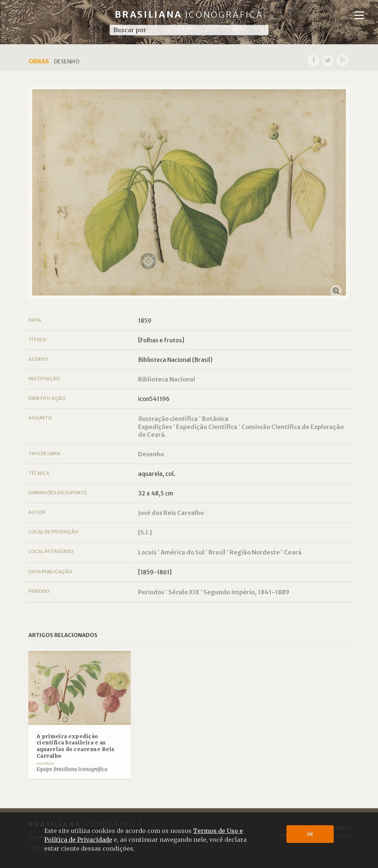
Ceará (293, 552)
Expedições (155, 427)
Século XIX (184, 592)
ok (310, 834)
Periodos (151, 592)
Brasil (217, 552)
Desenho (151, 454)
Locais (147, 552)
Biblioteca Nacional (167, 379)
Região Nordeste (255, 552)
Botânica (215, 419)
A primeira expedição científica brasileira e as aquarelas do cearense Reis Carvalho (76, 746)
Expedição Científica (207, 427)
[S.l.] (145, 532)
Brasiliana (189, 15)
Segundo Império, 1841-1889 (246, 592)
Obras (39, 61)
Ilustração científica (168, 419)
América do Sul (183, 552)
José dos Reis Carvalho (171, 513)
